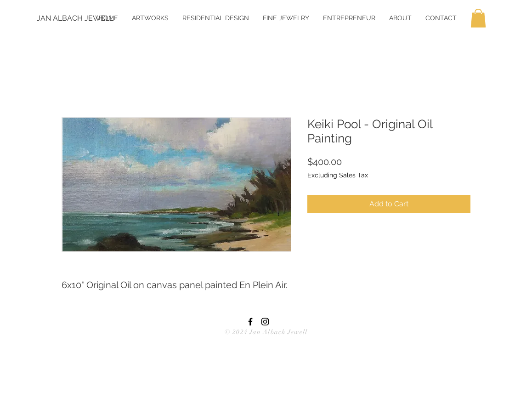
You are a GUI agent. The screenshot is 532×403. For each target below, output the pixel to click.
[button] (478, 18)
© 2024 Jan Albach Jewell (266, 332)
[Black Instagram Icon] (265, 322)
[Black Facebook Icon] (250, 322)
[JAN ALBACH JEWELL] (75, 18)
